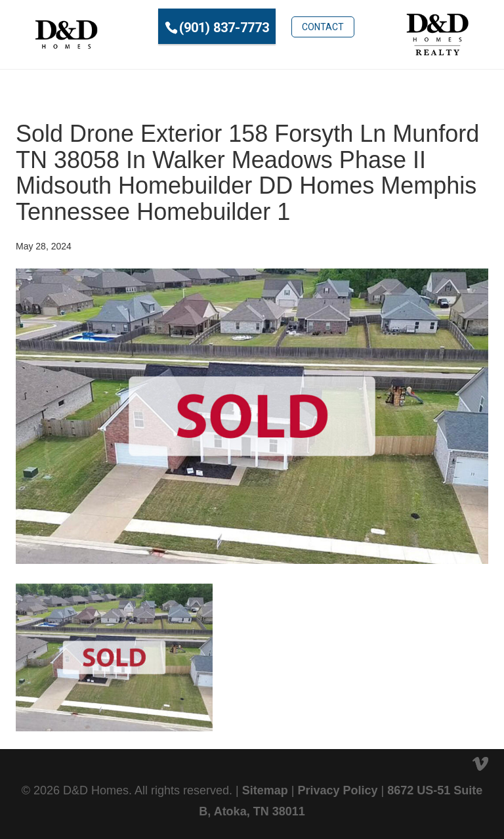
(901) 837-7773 (224, 28)
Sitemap (265, 790)
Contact (323, 27)
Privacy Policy (337, 790)
